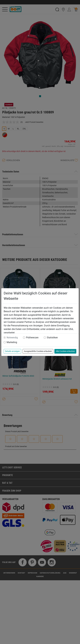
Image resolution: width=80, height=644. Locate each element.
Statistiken (52, 338)
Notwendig (12, 338)
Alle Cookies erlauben (65, 351)
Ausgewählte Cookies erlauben (38, 351)
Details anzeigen (12, 351)
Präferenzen (32, 338)
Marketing (12, 342)
